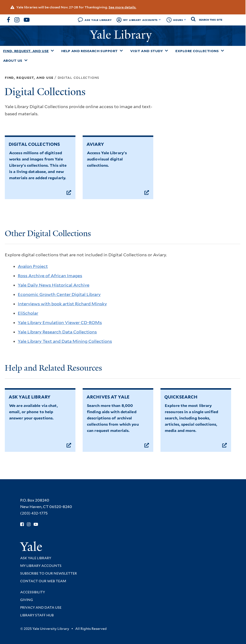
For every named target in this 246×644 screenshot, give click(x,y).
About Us (13, 61)
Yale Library (122, 35)
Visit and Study (147, 51)
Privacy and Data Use (41, 607)
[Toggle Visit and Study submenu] (166, 51)
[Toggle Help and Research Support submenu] (121, 51)
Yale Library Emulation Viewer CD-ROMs (60, 322)
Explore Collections (197, 51)
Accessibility (33, 592)
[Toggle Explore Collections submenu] (222, 51)
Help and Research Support (89, 51)
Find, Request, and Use (26, 51)
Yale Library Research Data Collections (57, 332)
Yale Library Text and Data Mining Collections (65, 341)
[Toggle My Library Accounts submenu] (160, 20)
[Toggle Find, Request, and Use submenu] (52, 51)
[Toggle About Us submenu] (26, 60)
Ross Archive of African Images (50, 276)
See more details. (122, 7)
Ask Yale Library (98, 20)
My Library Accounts (140, 20)
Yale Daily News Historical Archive (54, 285)
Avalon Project (33, 266)
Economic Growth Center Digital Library (59, 294)
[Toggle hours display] (185, 20)
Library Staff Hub (37, 615)
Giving (27, 600)
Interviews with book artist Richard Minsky (62, 304)
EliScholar (28, 313)
